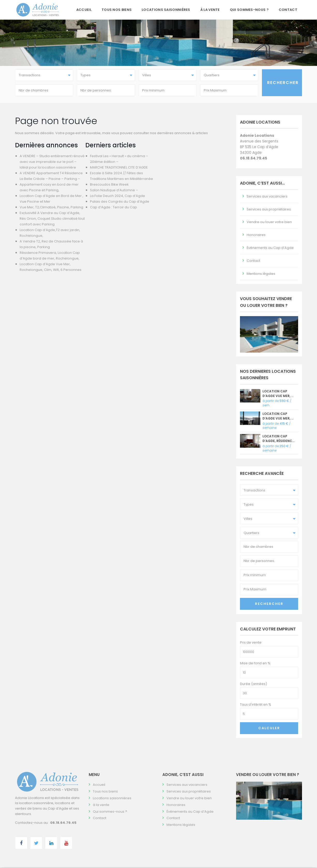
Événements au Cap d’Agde (270, 249)
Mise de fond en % (255, 664)
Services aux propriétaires (269, 210)
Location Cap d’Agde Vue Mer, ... (278, 394)
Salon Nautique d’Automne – (114, 191)
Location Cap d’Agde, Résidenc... (278, 440)
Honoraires (256, 236)
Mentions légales (261, 274)
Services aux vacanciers (267, 197)
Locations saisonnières (166, 10)
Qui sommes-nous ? (249, 10)
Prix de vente (251, 644)
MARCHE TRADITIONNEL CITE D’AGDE (119, 168)
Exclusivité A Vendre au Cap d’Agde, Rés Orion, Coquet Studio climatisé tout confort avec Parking (52, 219)
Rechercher (269, 604)
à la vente (210, 10)
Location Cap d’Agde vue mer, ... (278, 417)
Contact (288, 10)
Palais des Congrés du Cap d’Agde (120, 202)
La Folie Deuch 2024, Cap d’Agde (118, 197)
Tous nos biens (117, 10)
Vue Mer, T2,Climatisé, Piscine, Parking (51, 208)
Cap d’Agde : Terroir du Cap (114, 208)
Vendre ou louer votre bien (269, 223)
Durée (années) (254, 685)
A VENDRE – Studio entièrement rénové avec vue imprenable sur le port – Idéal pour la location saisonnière (52, 162)
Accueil (84, 10)
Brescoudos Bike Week (109, 185)
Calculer (269, 729)
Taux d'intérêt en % (256, 706)
